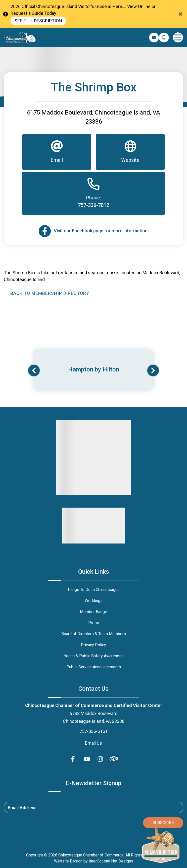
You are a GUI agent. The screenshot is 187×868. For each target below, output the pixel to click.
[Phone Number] (164, 38)
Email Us (93, 743)
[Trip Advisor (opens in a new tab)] (114, 759)
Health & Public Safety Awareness (93, 656)
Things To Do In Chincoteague (93, 590)
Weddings (94, 601)
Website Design (68, 861)
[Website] (130, 152)
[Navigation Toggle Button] (178, 37)
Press (94, 623)
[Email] (57, 152)
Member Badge (93, 612)
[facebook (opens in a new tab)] (74, 759)
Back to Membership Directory (50, 293)
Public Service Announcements (94, 667)
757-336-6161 (93, 731)
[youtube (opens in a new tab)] (87, 759)
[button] (34, 370)
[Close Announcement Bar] (180, 14)
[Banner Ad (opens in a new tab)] (93, 365)
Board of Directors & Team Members (94, 634)
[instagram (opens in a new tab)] (100, 759)
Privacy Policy (93, 645)
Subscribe (163, 823)
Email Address (22, 808)
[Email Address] (154, 38)
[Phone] (93, 193)
